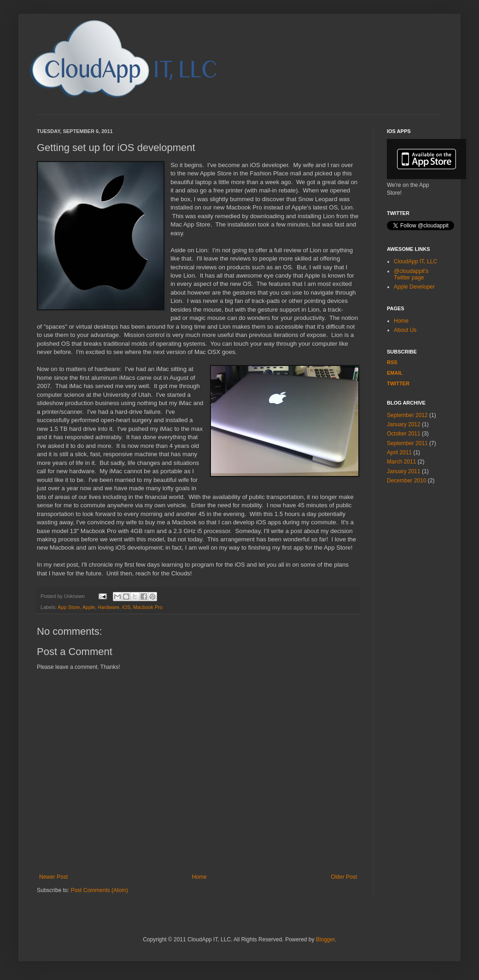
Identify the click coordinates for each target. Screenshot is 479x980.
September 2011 (407, 443)
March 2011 (401, 462)
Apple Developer (414, 287)
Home (199, 877)
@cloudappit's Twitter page (411, 274)
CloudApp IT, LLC (415, 261)
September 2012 (407, 415)
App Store (69, 607)
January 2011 (404, 471)
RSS (392, 362)
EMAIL (395, 373)
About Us (405, 330)
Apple (89, 607)
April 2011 (399, 452)
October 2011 (404, 434)
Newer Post (53, 877)
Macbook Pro (148, 607)
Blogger (325, 939)
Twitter (398, 383)
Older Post (344, 877)
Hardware (108, 607)
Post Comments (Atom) (99, 890)
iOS (126, 607)
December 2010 (406, 481)
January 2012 (404, 424)
